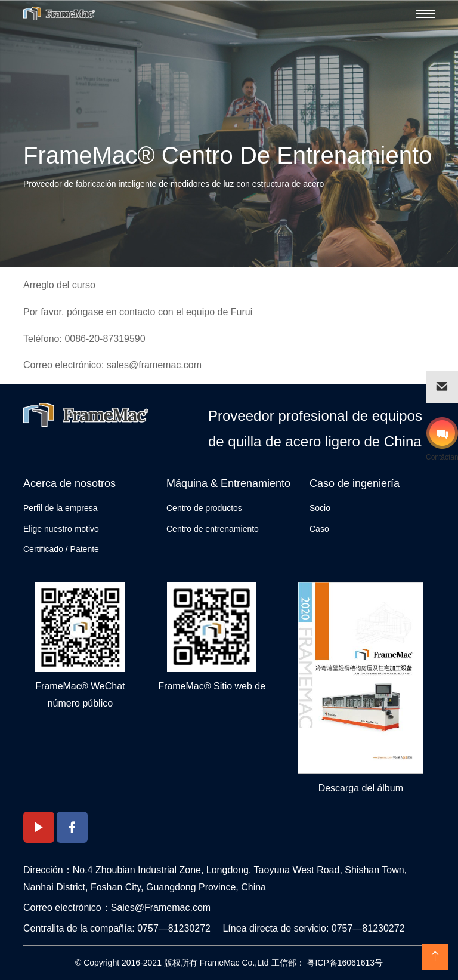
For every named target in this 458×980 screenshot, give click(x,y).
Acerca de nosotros (69, 483)
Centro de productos (204, 508)
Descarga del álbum (361, 788)
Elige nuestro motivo (61, 529)
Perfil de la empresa (61, 508)
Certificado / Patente (61, 549)
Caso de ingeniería (355, 483)
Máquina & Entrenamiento (228, 483)
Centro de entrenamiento (213, 529)
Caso (319, 529)
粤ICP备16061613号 (344, 963)
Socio (320, 508)
